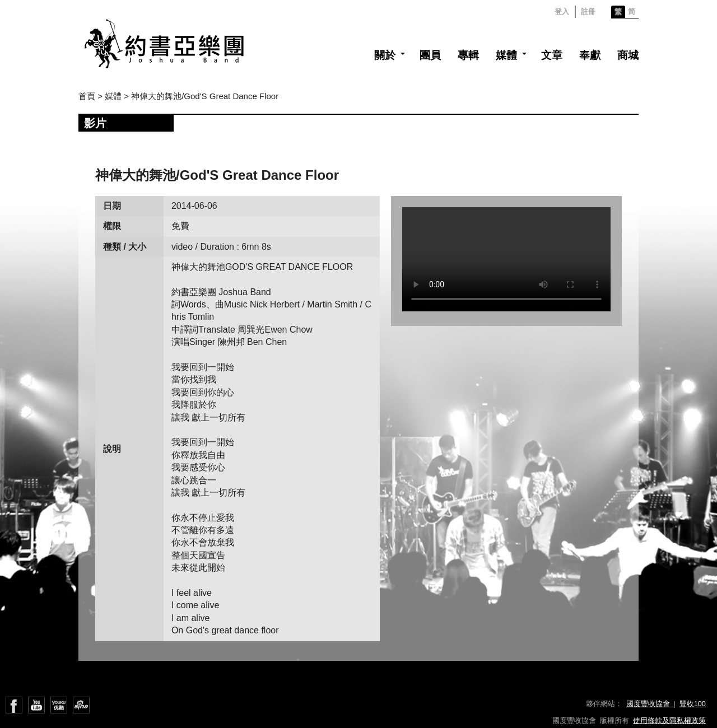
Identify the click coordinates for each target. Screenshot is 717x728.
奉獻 (590, 55)
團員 (430, 55)
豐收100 (693, 704)
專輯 (468, 55)
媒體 (506, 55)
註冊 (588, 11)
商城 (628, 55)
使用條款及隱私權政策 (669, 720)
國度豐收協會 (650, 704)
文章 (552, 55)
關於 (385, 55)
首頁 (87, 96)
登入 (562, 11)
